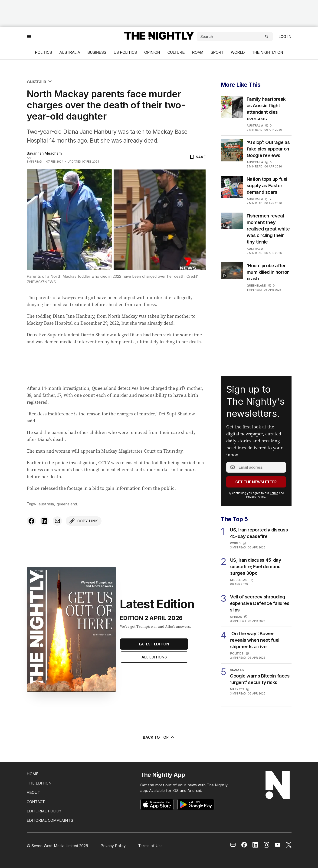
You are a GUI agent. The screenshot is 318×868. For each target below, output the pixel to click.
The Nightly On (267, 52)
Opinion (152, 52)
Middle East (240, 580)
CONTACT (36, 802)
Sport (217, 52)
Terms (274, 493)
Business (97, 52)
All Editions (154, 657)
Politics (44, 52)
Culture (176, 52)
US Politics (125, 52)
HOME (33, 774)
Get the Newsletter (256, 482)
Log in (285, 37)
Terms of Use (150, 846)
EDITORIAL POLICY (44, 811)
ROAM (198, 52)
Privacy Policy (256, 497)
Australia (70, 52)
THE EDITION (39, 783)
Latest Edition (154, 644)
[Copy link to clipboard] (84, 521)
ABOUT (33, 792)
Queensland (67, 504)
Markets (237, 689)
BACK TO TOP (159, 737)
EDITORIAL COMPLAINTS (50, 820)
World (238, 52)
